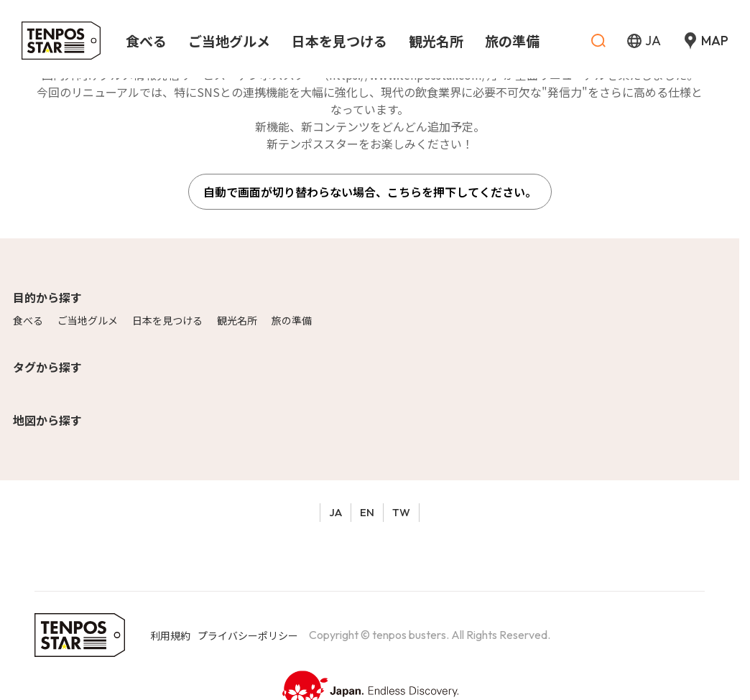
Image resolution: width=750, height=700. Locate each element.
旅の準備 (292, 320)
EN (367, 512)
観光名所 (237, 320)
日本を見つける (167, 320)
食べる (28, 320)
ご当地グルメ (88, 320)
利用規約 (170, 635)
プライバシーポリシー (248, 635)
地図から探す (47, 420)
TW (401, 512)
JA (335, 512)
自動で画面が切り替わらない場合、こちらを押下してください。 (370, 192)
